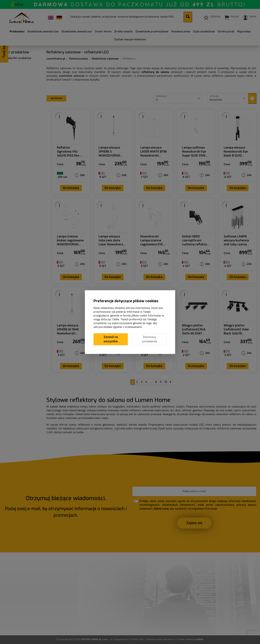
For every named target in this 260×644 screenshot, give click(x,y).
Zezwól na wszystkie (111, 339)
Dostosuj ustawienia (149, 339)
